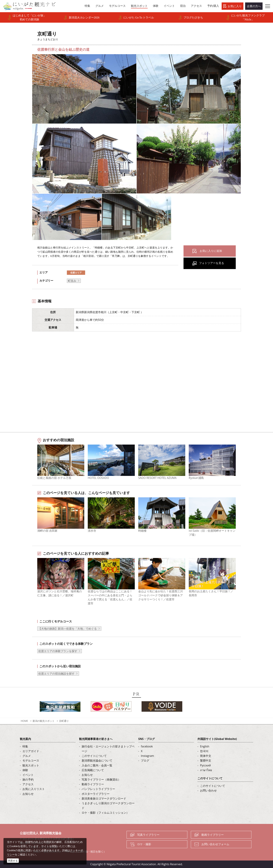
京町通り (64, 721)
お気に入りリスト (34, 789)
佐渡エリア (76, 273)
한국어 (204, 751)
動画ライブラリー (93, 784)
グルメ (27, 756)
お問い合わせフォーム (215, 844)
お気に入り (235, 6)
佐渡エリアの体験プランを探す (58, 651)
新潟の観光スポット (44, 721)
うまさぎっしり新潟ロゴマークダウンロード (108, 806)
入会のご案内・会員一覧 (97, 765)
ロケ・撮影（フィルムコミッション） (105, 813)
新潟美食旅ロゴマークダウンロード (104, 798)
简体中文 (206, 756)
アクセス (28, 784)
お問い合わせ (208, 790)
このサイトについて (94, 756)
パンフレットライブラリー (98, 789)
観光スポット (31, 765)
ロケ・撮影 (144, 844)
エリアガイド (31, 751)
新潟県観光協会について (97, 760)
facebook (147, 746)
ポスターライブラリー (96, 794)
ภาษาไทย (206, 770)
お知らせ (28, 794)
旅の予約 (28, 779)
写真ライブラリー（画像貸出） (101, 779)
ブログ (145, 760)
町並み (72, 281)
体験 (25, 770)
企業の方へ (254, 6)
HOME (24, 721)
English (205, 746)
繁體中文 (206, 760)
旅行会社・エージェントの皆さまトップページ (108, 749)
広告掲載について (93, 770)
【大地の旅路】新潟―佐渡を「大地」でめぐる (68, 629)
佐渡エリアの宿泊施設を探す (56, 674)
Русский (205, 765)
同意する (13, 861)
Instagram (147, 756)
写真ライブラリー (148, 835)
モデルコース (31, 760)
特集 (25, 746)
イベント (28, 775)
